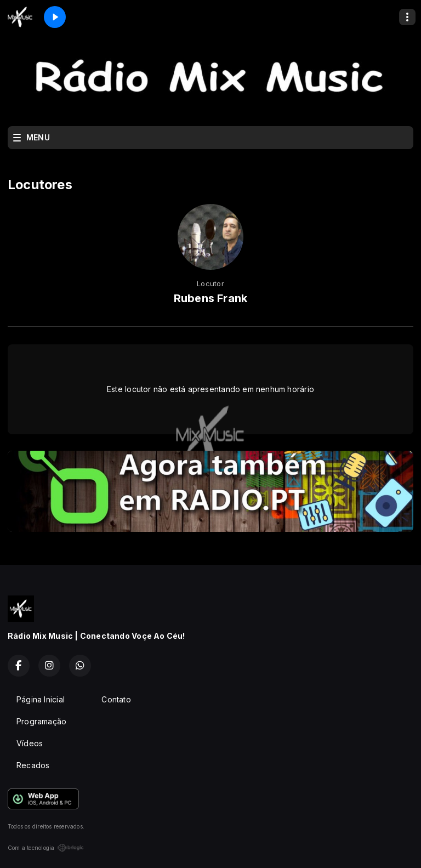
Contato (116, 699)
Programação (41, 721)
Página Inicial (41, 699)
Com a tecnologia (46, 848)
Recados (33, 765)
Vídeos (30, 743)
